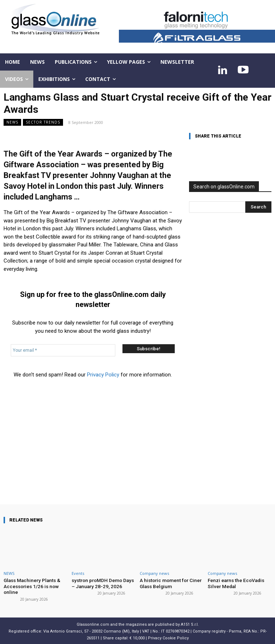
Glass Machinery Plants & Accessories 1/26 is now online (30, 586)
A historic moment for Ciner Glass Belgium (169, 583)
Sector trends (43, 122)
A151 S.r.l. (190, 623)
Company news (154, 573)
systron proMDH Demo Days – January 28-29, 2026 (102, 583)
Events (78, 573)
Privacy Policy (103, 375)
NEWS (12, 122)
